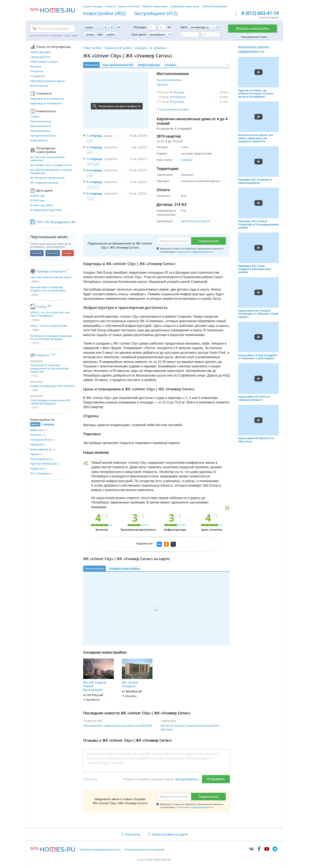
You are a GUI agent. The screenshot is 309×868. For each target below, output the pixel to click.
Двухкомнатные (40, 126)
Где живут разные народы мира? (51, 277)
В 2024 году (37, 200)
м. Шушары (158, 48)
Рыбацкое (179, 97)
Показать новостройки (253, 28)
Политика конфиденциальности (100, 850)
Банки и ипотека (129, 6)
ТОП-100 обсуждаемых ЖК (56, 222)
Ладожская (37, 468)
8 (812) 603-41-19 (260, 13)
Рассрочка (37, 71)
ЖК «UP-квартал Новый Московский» (98, 675)
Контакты (133, 834)
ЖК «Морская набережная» (47, 178)
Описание (91, 65)
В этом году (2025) (41, 205)
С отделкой (37, 76)
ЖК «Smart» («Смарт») (137, 673)
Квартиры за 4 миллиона (46, 104)
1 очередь (95, 135)
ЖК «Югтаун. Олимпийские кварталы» (47, 159)
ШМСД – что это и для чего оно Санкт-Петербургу (50, 314)
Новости (111, 6)
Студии (35, 117)
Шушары (141, 48)
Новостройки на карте (170, 834)
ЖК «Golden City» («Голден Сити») (51, 165)
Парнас (35, 454)
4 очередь (95, 170)
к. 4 (90, 152)
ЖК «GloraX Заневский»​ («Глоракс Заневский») (51, 171)
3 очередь (95, 159)
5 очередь (95, 182)
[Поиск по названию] (53, 29)
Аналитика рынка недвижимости (253, 49)
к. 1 (90, 187)
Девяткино (37, 430)
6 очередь (95, 193)
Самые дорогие (40, 57)
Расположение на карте (174, 109)
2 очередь (95, 147)
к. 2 (96, 187)
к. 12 (90, 199)
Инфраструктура (149, 65)
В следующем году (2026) (46, 210)
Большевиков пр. (41, 449)
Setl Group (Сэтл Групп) (195, 221)
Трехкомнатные (40, 131)
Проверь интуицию (53, 271)
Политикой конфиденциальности (195, 252)
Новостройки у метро (44, 62)
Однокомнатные (41, 121)
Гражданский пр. (41, 440)
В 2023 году (37, 196)
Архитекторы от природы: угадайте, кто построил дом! (48, 289)
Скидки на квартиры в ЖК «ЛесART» (52, 386)
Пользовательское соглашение (144, 850)
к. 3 (90, 141)
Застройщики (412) (156, 13)
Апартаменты (39, 141)
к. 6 (96, 164)
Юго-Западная (39, 473)
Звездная (36, 444)
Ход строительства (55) (118, 65)
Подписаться (209, 241)
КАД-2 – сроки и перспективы (49, 326)
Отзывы (170, 65)
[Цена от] (190, 34)
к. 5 (90, 164)
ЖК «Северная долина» (45, 183)
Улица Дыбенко (40, 459)
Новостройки (92, 48)
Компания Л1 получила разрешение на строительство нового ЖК (50, 368)
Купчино (36, 435)
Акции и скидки (93, 6)
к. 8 (90, 176)
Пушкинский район (118, 48)
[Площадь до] (162, 27)
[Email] (174, 241)
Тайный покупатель (215, 6)
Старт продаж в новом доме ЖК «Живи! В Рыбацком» (50, 402)
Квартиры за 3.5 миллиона (47, 99)
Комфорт (187, 160)
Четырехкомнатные (43, 136)
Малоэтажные (39, 86)
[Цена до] (211, 34)
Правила (90, 779)
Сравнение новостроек (185, 6)
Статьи (44, 306)
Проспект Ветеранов (43, 464)
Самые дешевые (41, 52)
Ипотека (36, 67)
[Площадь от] (152, 27)
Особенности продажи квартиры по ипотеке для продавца (51, 338)
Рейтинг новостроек (155, 6)
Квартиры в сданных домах (47, 81)
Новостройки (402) (104, 13)
